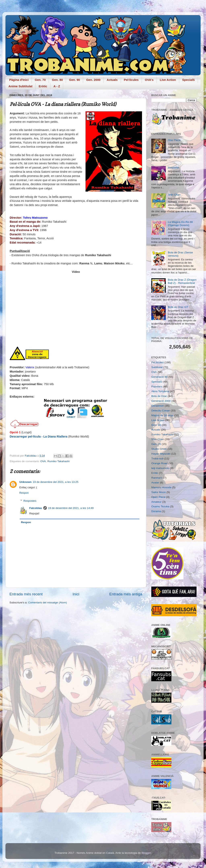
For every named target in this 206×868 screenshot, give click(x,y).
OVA (43, 461)
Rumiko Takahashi (58, 461)
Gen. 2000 (93, 80)
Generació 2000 (161, 401)
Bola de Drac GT (178, 307)
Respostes (30, 501)
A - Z (57, 86)
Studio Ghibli (159, 449)
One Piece (174, 140)
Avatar (155, 483)
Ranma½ (157, 478)
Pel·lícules (131, 80)
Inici (76, 594)
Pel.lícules (158, 362)
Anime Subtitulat (20, 86)
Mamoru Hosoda (161, 487)
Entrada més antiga (126, 594)
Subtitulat (157, 367)
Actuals (112, 80)
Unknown (25, 482)
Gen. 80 (57, 80)
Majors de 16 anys (162, 415)
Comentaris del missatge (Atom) (48, 603)
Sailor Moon (159, 492)
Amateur (156, 502)
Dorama (156, 511)
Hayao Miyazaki (161, 454)
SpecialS (189, 80)
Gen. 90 (74, 80)
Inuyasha (173, 167)
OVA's (149, 80)
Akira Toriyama (160, 391)
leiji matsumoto (160, 468)
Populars (157, 386)
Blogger (146, 853)
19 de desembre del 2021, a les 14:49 (71, 508)
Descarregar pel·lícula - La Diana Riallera (39, 437)
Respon (24, 493)
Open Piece (158, 497)
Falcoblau (36, 508)
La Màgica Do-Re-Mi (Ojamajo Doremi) (180, 224)
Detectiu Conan (161, 411)
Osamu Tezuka (160, 506)
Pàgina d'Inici (19, 80)
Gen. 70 (40, 80)
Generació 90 (159, 377)
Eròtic (43, 86)
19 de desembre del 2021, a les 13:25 (56, 482)
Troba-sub (157, 458)
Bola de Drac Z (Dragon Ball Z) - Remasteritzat (182, 281)
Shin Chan (174, 195)
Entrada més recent (26, 594)
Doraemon (158, 406)
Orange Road (159, 463)
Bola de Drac (159, 396)
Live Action (168, 80)
